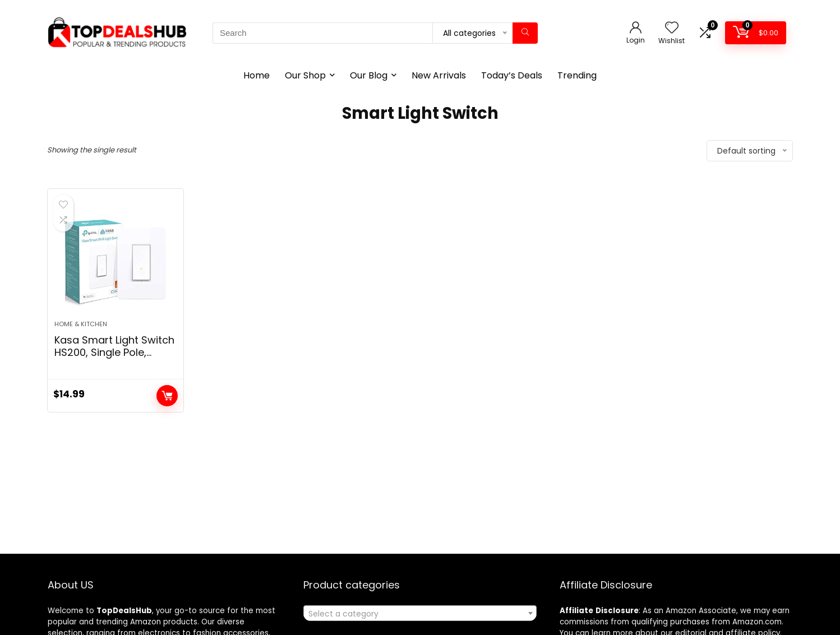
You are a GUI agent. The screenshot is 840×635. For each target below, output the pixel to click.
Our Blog (369, 75)
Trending (577, 75)
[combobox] (420, 613)
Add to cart (167, 396)
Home (257, 75)
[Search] (525, 33)
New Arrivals (439, 75)
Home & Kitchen (81, 324)
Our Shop (305, 75)
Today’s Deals (512, 75)
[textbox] (420, 614)
